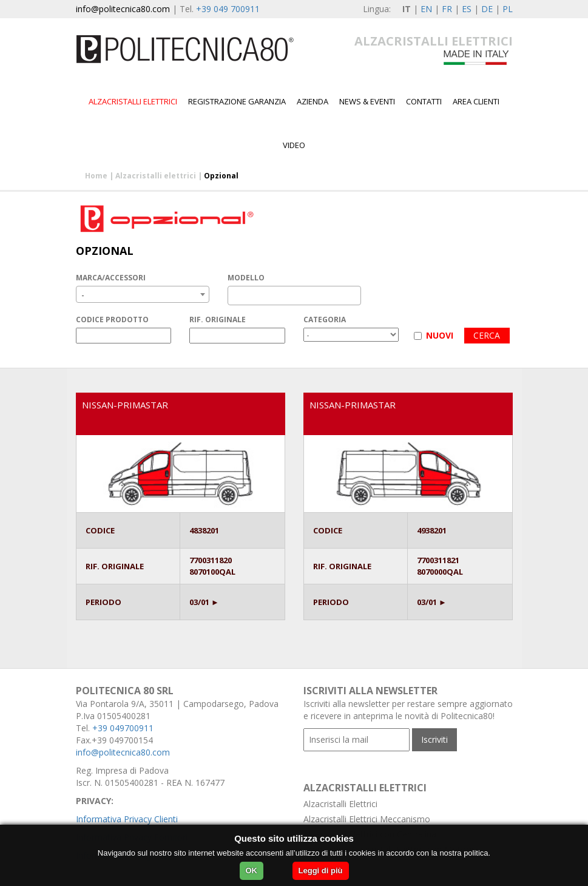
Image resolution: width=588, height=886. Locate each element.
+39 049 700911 (228, 9)
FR (447, 9)
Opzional (221, 176)
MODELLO (246, 278)
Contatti (424, 101)
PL (508, 9)
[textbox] (235, 296)
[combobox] (143, 294)
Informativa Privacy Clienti (127, 819)
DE (487, 9)
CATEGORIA (325, 320)
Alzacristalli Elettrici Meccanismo (367, 819)
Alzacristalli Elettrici (340, 804)
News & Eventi (367, 101)
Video (294, 145)
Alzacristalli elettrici (133, 101)
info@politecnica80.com (123, 9)
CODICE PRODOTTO (112, 320)
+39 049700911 (123, 728)
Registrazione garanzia (237, 101)
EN (426, 9)
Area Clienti (476, 101)
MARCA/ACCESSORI (111, 278)
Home (96, 176)
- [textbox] (83, 295)
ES (467, 9)
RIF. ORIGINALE (218, 320)
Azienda (313, 101)
